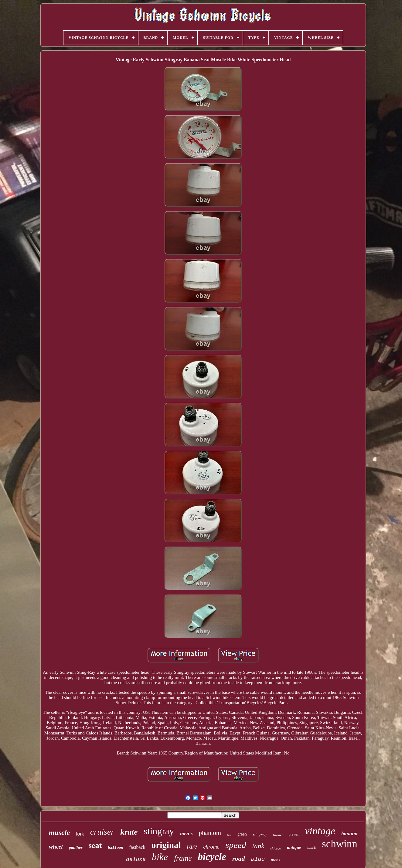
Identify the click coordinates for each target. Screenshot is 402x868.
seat (95, 845)
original (166, 845)
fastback (137, 847)
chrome (211, 847)
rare (192, 846)
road (239, 858)
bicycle (212, 857)
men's (186, 834)
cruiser (102, 832)
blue (258, 859)
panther (76, 848)
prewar (294, 834)
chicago (276, 848)
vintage (320, 831)
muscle (59, 832)
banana (349, 834)
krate (129, 832)
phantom (210, 833)
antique (294, 847)
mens (276, 860)
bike (160, 857)
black (312, 848)
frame (183, 858)
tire (229, 835)
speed (236, 845)
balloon (115, 848)
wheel (56, 847)
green (242, 834)
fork (80, 834)
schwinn (340, 844)
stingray (159, 831)
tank (258, 846)
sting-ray (260, 834)
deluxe (136, 860)
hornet (278, 835)
